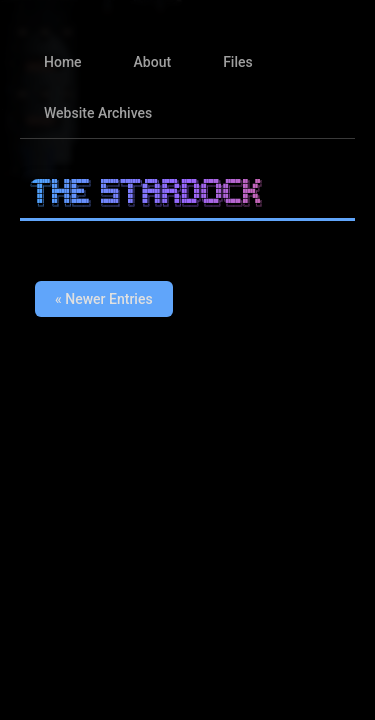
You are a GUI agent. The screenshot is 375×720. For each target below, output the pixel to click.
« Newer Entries (104, 299)
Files (238, 62)
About (153, 62)
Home (63, 62)
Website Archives (98, 113)
